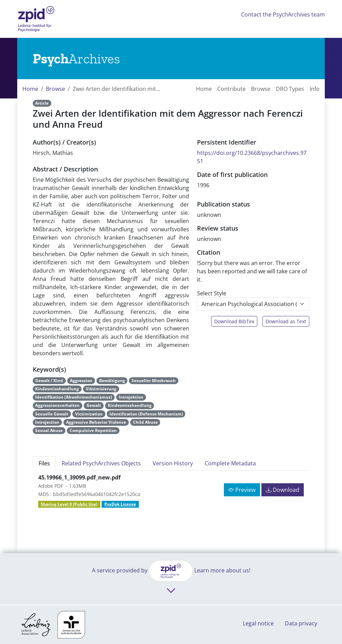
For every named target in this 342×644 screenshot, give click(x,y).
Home (30, 89)
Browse (55, 89)
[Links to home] (76, 59)
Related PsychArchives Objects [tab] (101, 463)
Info (315, 89)
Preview (242, 490)
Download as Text (286, 321)
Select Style (212, 293)
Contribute (231, 89)
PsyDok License (120, 504)
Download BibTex (234, 321)
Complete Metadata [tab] (230, 463)
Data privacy (301, 623)
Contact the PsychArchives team (283, 14)
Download (283, 490)
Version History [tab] (173, 463)
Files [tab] (44, 463)
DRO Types (290, 89)
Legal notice (258, 623)
